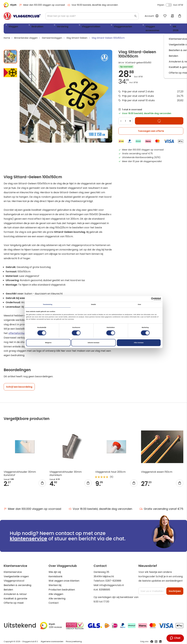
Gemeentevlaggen (52, 35)
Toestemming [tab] (48, 305)
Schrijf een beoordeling (19, 384)
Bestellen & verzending (17, 582)
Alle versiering (57, 595)
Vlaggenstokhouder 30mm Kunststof (20, 471)
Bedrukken (29, 27)
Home (7, 35)
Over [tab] (140, 305)
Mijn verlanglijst (165, 16)
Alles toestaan (139, 343)
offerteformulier (18, 330)
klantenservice (28, 535)
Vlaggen (12, 27)
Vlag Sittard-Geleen (77, 35)
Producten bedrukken (62, 587)
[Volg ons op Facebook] (152, 638)
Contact (54, 600)
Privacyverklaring (74, 638)
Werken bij (55, 582)
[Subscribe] (175, 588)
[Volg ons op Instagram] (156, 638)
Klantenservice (13, 569)
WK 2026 (144, 27)
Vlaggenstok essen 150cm (157, 469)
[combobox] (92, 16)
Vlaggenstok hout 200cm (110, 469)
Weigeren (48, 343)
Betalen (8, 587)
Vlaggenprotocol (14, 578)
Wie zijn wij (55, 569)
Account (149, 16)
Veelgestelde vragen (16, 573)
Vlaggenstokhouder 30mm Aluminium (66, 471)
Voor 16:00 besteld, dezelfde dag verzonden (93, 5)
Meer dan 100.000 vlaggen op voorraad (42, 5)
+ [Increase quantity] (130, 118)
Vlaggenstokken (68, 27)
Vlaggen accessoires (121, 27)
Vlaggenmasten (93, 27)
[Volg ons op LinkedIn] (160, 638)
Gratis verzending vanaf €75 (161, 506)
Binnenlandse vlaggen (26, 35)
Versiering (47, 27)
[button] (10, 68)
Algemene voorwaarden (52, 638)
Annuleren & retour (15, 591)
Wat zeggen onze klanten (64, 578)
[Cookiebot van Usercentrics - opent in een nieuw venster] (148, 299)
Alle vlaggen (56, 591)
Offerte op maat (14, 600)
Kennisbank (56, 573)
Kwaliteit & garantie (15, 595)
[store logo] (22, 16)
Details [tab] (93, 305)
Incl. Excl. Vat (169, 5)
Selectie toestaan (93, 343)
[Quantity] (125, 118)
